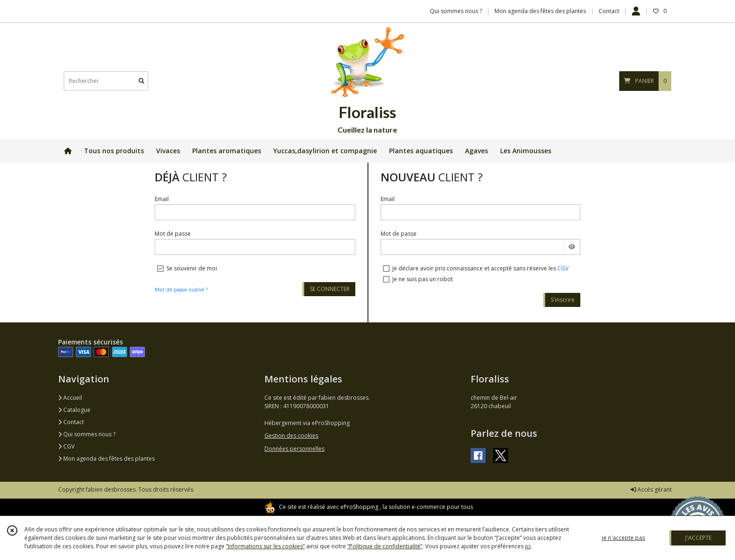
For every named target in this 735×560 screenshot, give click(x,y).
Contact (609, 11)
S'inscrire (563, 300)
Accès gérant (651, 489)
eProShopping (359, 507)
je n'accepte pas (623, 538)
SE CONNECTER (330, 289)
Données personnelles (294, 449)
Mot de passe (173, 234)
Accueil (70, 398)
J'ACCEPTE (698, 538)
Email (162, 199)
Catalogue (74, 410)
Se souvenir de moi (192, 268)
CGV (563, 268)
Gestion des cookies (291, 436)
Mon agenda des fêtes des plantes (106, 459)
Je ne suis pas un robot (423, 279)
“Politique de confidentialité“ (385, 546)
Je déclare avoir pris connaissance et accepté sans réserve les (480, 268)
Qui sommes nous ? (87, 434)
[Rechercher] (142, 81)
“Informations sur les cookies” (265, 546)
